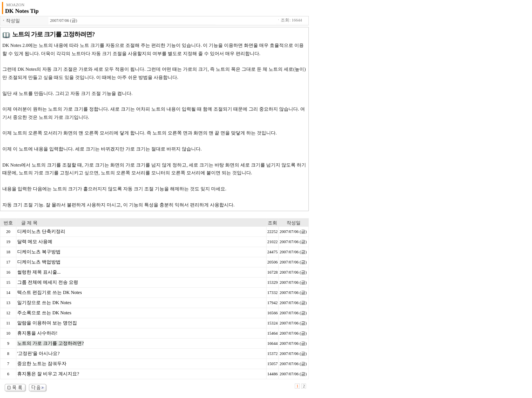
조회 (272, 223)
